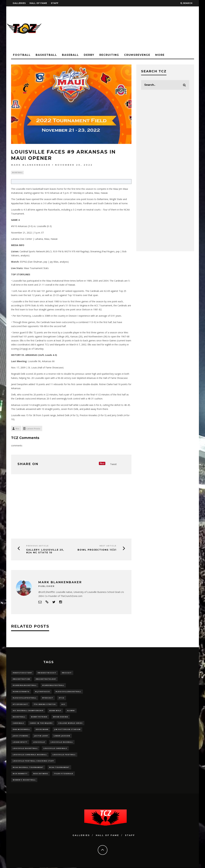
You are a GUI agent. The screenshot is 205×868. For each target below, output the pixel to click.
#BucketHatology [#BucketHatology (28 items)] (46, 679)
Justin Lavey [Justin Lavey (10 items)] (41, 736)
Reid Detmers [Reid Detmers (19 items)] (41, 774)
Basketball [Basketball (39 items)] (19, 717)
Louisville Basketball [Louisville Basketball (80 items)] (25, 749)
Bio (17, 429)
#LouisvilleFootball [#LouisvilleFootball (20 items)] (25, 698)
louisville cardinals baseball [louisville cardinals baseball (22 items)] (30, 755)
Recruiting (109, 55)
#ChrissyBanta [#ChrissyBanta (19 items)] (21, 692)
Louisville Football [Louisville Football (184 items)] (64, 755)
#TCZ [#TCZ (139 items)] (62, 698)
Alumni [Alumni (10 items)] (71, 711)
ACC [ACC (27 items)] (63, 705)
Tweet (113, 464)
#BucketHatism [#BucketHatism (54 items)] (21, 679)
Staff (55, 3)
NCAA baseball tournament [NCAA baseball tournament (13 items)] (28, 768)
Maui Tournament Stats (36, 268)
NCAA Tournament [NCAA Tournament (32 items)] (59, 768)
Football (22, 55)
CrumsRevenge (137, 55)
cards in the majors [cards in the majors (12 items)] (41, 724)
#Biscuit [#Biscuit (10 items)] (67, 673)
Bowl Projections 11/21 (97, 550)
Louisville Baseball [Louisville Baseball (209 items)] (62, 742)
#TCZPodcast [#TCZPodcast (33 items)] (20, 705)
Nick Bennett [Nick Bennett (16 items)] (20, 774)
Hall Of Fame (38, 3)
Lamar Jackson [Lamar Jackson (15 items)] (62, 736)
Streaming (96, 252)
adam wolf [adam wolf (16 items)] (55, 711)
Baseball (70, 55)
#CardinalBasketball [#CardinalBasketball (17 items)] (25, 686)
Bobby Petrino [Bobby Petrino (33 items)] (39, 717)
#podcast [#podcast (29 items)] (48, 698)
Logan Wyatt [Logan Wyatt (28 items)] (20, 742)
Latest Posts (33, 429)
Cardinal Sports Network (32, 252)
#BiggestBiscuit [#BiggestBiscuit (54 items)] (47, 673)
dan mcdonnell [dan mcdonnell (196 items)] (21, 730)
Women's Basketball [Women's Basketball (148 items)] (24, 780)
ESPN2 (23, 262)
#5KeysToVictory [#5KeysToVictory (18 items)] (22, 673)
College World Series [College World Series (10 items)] (71, 724)
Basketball (46, 55)
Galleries (19, 3)
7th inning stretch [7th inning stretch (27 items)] (45, 705)
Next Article (108, 546)
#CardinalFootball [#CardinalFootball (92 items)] (53, 686)
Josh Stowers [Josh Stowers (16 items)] (21, 736)
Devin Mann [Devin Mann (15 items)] (42, 730)
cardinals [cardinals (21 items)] (18, 724)
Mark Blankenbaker (31, 165)
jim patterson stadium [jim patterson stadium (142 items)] (67, 730)
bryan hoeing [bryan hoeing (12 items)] (61, 717)
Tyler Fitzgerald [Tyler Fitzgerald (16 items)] (64, 774)
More (160, 55)
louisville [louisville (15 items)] (39, 742)
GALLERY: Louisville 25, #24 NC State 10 (45, 551)
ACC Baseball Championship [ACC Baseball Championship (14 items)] (28, 711)
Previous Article (37, 546)
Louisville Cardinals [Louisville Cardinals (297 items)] (55, 749)
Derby (89, 55)
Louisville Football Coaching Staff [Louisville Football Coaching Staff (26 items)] (33, 761)
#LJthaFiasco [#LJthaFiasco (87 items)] (43, 692)
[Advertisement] (140, 29)
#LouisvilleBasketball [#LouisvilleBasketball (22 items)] (68, 692)
